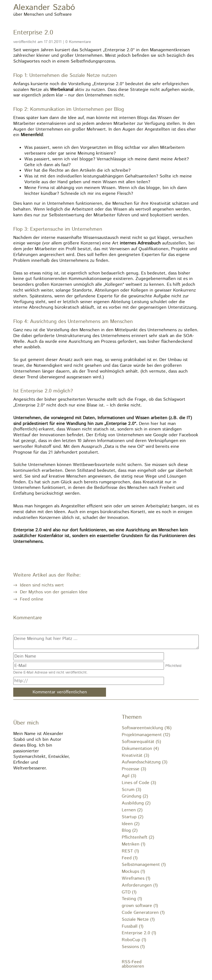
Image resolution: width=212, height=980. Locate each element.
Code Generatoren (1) (143, 913)
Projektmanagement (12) (146, 735)
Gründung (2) (135, 796)
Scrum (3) (131, 790)
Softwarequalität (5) (141, 742)
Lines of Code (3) (139, 783)
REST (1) (130, 851)
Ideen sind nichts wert (42, 585)
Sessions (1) (133, 947)
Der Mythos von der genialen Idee (54, 592)
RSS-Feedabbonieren (133, 964)
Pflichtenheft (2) (138, 837)
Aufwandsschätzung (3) (145, 762)
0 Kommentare (78, 42)
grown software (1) (140, 906)
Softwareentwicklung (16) (147, 728)
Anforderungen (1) (140, 885)
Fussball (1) (132, 926)
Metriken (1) (133, 844)
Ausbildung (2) (136, 803)
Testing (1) (132, 899)
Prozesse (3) (134, 769)
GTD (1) (129, 892)
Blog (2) (130, 830)
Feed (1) (130, 858)
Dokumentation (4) (140, 749)
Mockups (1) (133, 872)
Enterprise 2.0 (33, 33)
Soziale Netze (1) (138, 920)
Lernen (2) (132, 810)
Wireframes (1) (136, 878)
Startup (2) (132, 817)
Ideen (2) (131, 824)
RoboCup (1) (134, 940)
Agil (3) (129, 776)
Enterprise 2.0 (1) (139, 933)
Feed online (32, 599)
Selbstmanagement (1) (144, 865)
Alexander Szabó (44, 8)
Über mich (26, 723)
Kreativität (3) (135, 756)
